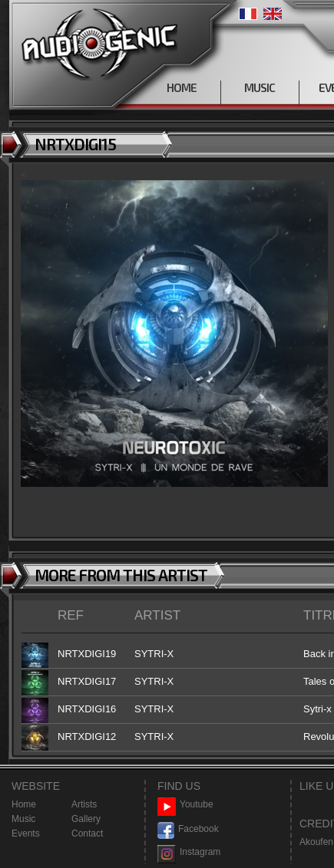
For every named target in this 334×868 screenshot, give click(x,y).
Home (24, 804)
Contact (87, 833)
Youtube (185, 805)
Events (26, 833)
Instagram (189, 852)
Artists (84, 804)
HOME (182, 87)
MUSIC (260, 87)
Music (23, 819)
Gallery (86, 819)
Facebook (188, 829)
